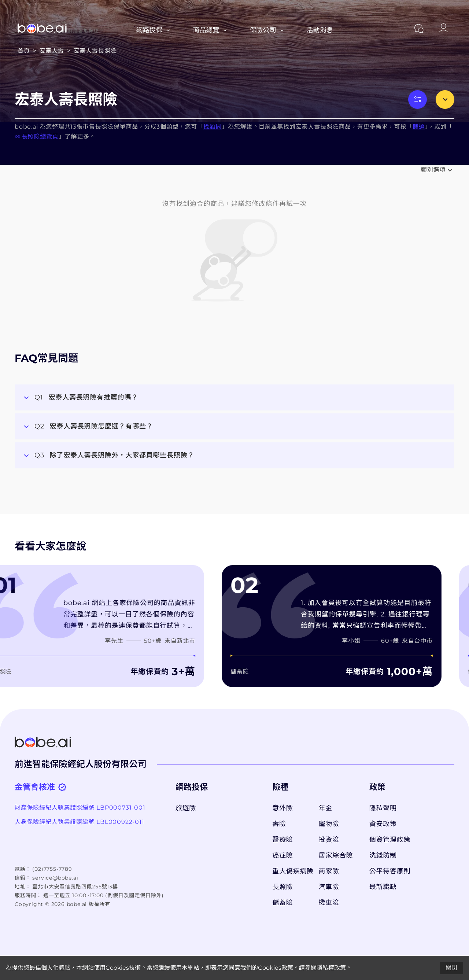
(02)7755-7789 (52, 869)
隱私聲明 (383, 808)
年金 (326, 808)
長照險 (282, 887)
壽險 (279, 824)
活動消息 (320, 30)
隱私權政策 (331, 968)
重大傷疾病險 (292, 871)
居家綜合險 (336, 855)
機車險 (329, 903)
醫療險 (282, 840)
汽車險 (329, 887)
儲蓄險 (282, 903)
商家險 (329, 871)
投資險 (329, 840)
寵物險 (329, 824)
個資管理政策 (390, 840)
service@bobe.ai (55, 878)
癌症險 (282, 855)
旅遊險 (186, 808)
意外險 (282, 808)
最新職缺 (383, 887)
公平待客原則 (390, 871)
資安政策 (383, 824)
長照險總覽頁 (37, 137)
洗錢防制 (383, 855)
